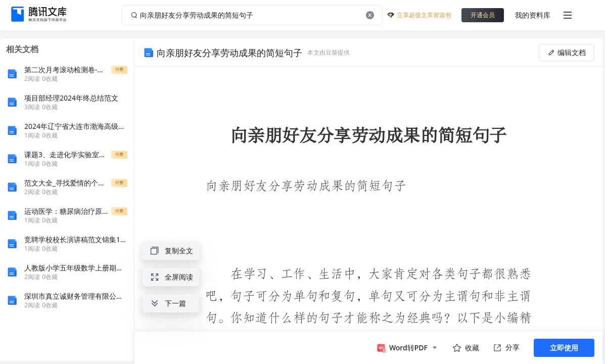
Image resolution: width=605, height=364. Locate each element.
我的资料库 (533, 15)
